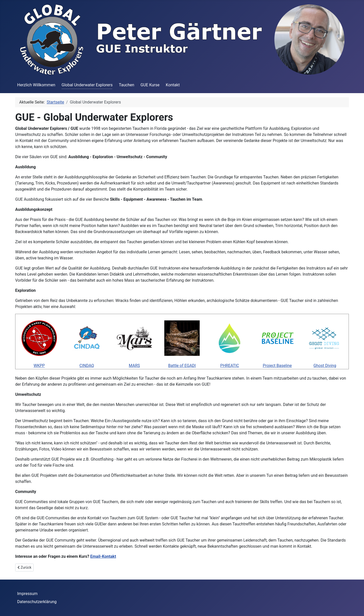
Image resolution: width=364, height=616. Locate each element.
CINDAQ (87, 366)
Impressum (27, 594)
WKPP (39, 366)
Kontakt (173, 85)
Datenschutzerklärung (37, 602)
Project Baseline (277, 366)
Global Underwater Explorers (87, 85)
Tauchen (127, 85)
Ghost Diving (325, 366)
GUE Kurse (150, 85)
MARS (134, 366)
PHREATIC (230, 366)
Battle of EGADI (182, 366)
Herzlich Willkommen (36, 85)
